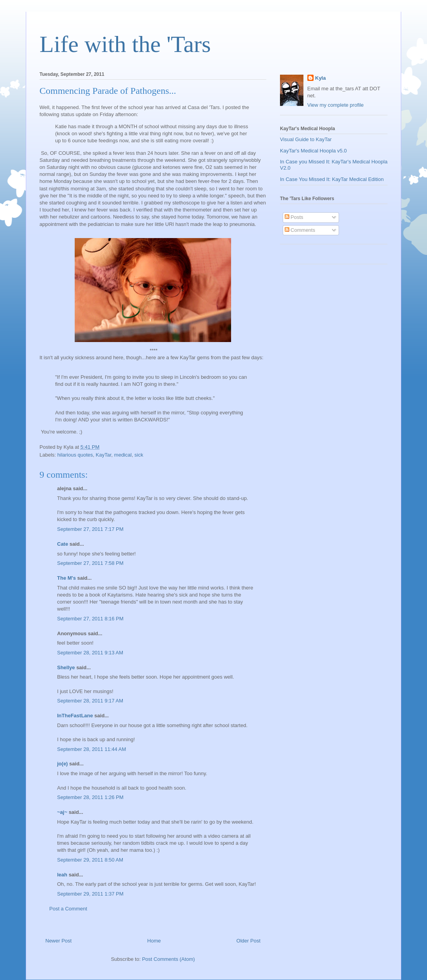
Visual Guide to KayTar (306, 139)
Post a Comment (68, 909)
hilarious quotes (75, 455)
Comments (300, 230)
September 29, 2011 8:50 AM (90, 860)
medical (123, 455)
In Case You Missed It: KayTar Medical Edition (332, 179)
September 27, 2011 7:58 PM (90, 563)
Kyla (320, 78)
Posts (294, 217)
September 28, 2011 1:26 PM (90, 797)
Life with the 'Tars (125, 44)
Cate (63, 544)
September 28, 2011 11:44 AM (91, 749)
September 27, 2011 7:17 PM (90, 529)
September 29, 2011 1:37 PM (90, 894)
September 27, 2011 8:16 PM (90, 619)
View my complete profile (335, 105)
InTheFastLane (75, 716)
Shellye (66, 667)
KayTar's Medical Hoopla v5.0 (313, 151)
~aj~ (62, 812)
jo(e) (62, 764)
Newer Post (58, 941)
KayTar (104, 455)
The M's (66, 578)
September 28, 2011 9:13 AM (90, 653)
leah (62, 875)
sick (139, 455)
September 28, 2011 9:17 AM (90, 701)
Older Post (248, 941)
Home (154, 941)
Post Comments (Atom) (168, 959)
